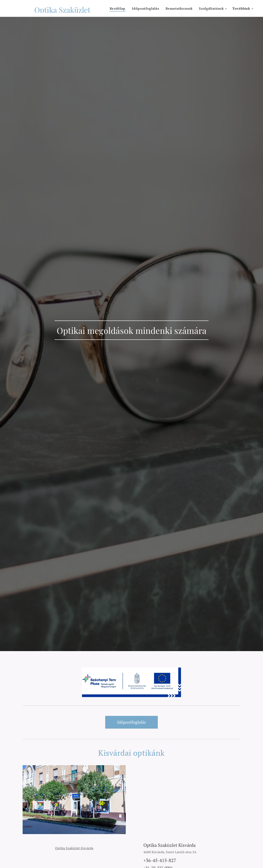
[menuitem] (118, 8)
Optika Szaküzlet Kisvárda (74, 848)
